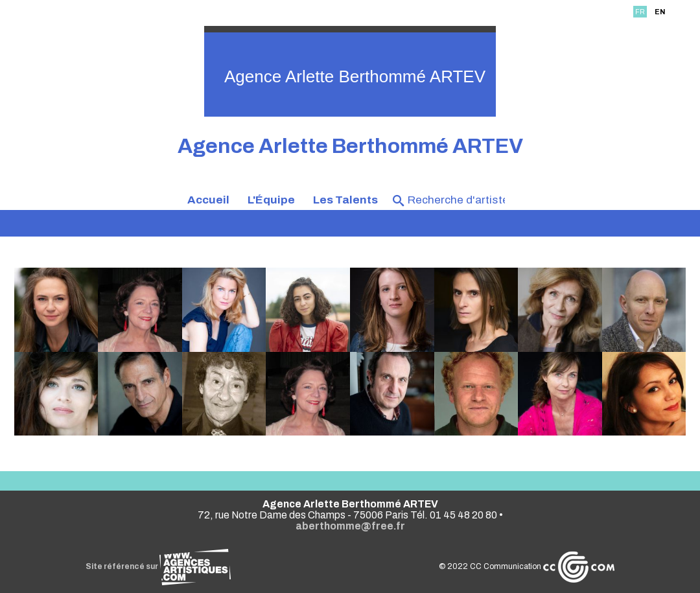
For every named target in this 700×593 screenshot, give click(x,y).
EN (660, 12)
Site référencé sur (158, 566)
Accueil (208, 200)
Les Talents (345, 200)
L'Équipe (271, 200)
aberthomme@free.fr (350, 526)
